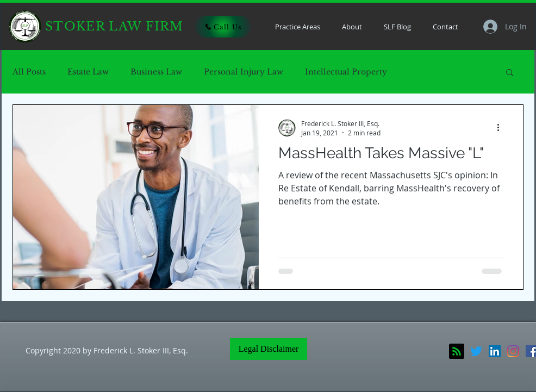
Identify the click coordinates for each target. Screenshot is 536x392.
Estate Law (88, 72)
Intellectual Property (346, 72)
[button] (510, 73)
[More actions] (502, 128)
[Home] (25, 27)
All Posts (29, 72)
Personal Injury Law (244, 72)
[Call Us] (223, 27)
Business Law (156, 72)
